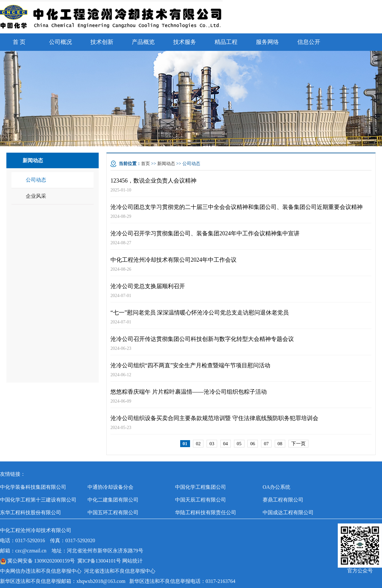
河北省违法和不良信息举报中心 (120, 571)
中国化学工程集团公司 (201, 487)
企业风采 (36, 196)
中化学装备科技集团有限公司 (33, 487)
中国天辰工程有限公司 (201, 500)
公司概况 (60, 42)
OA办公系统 (276, 487)
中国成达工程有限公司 (288, 512)
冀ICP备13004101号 (99, 561)
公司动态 (36, 180)
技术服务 (185, 42)
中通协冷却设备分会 (110, 487)
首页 (145, 164)
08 (280, 444)
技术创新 (102, 42)
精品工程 (226, 42)
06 (253, 444)
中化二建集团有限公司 (113, 500)
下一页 (298, 444)
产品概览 (143, 42)
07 (266, 444)
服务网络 (267, 42)
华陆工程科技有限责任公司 (206, 512)
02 (198, 444)
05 (239, 444)
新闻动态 (166, 164)
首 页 (19, 42)
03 (212, 444)
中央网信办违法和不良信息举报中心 (41, 571)
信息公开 (309, 42)
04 (226, 444)
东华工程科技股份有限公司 (31, 512)
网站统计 (132, 561)
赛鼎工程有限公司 (283, 500)
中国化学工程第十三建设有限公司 (38, 500)
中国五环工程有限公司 (113, 512)
